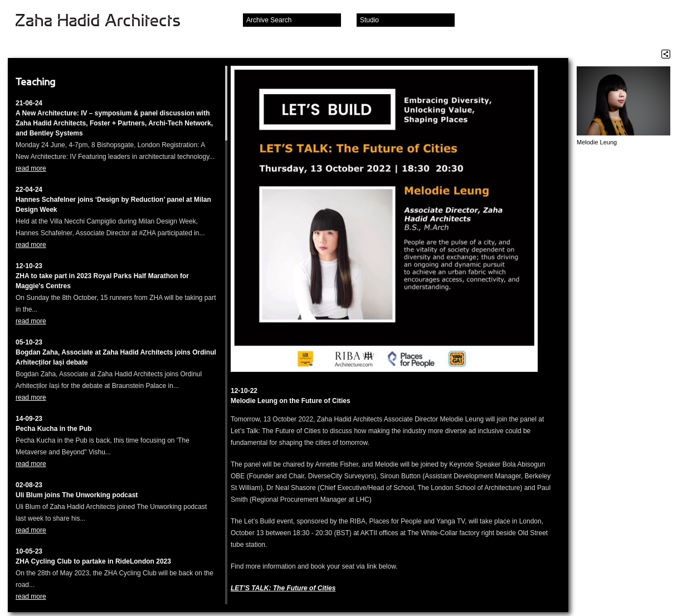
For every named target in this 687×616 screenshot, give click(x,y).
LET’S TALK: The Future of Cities (283, 588)
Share (666, 54)
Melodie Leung (597, 142)
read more (31, 168)
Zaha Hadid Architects (107, 21)
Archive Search (269, 20)
